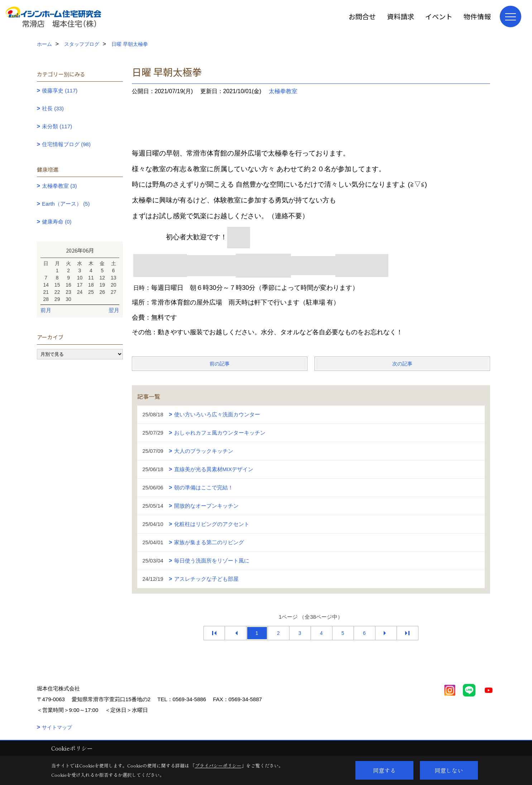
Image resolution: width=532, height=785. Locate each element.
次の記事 (402, 364)
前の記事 (220, 364)
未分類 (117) (57, 126)
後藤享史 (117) (60, 90)
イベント (439, 16)
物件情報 (477, 16)
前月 (46, 310)
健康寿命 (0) (57, 222)
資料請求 (401, 16)
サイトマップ (57, 727)
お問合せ (362, 16)
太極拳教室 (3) (59, 186)
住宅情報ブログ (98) (66, 144)
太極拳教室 (283, 91)
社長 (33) (53, 108)
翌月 (114, 310)
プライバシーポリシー (218, 765)
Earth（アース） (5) (66, 204)
